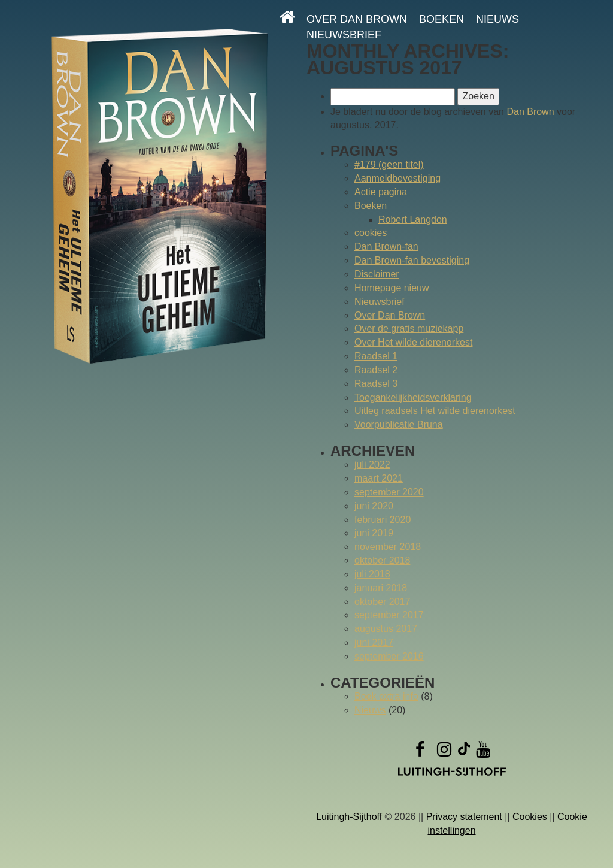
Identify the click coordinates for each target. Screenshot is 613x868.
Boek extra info (386, 696)
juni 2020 (374, 506)
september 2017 (389, 615)
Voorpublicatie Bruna (399, 424)
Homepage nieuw (392, 288)
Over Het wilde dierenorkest (413, 342)
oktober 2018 (382, 560)
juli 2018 (372, 574)
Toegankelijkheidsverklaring (413, 397)
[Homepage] (287, 17)
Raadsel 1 (376, 356)
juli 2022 (372, 465)
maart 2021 (379, 478)
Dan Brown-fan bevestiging (412, 260)
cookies (371, 233)
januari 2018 (381, 588)
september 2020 (389, 492)
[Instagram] (444, 752)
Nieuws (497, 19)
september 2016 (389, 656)
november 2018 (388, 547)
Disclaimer (377, 274)
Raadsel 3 (376, 384)
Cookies (530, 817)
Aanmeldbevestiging (397, 178)
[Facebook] (420, 752)
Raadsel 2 (376, 370)
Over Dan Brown (357, 19)
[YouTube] (483, 752)
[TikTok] (464, 752)
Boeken (441, 19)
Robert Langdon (413, 220)
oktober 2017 (382, 602)
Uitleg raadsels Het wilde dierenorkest (435, 411)
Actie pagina (381, 192)
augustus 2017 (386, 629)
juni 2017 (374, 642)
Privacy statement (464, 817)
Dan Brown (530, 112)
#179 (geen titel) (389, 164)
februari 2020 (383, 520)
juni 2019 (374, 533)
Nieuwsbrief (344, 35)
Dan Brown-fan (386, 247)
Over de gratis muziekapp (409, 329)
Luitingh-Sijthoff (349, 817)
